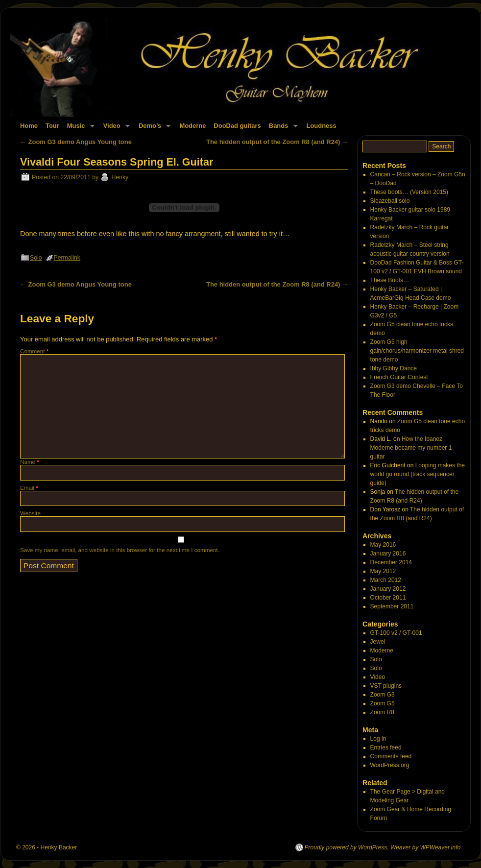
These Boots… (390, 280)
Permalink (67, 258)
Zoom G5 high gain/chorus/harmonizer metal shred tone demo (417, 351)
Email (29, 488)
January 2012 (388, 589)
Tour (52, 126)
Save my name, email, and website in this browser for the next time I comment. (120, 550)
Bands (281, 129)
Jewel (378, 642)
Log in (378, 739)
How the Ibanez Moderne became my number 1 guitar (411, 448)
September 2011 (392, 606)
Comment (34, 351)
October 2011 (388, 598)
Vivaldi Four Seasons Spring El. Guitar (117, 162)
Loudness (322, 126)
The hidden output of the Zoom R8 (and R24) (277, 142)
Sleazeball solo (390, 201)
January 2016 (388, 554)
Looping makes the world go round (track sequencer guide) (418, 474)
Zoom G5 (383, 703)
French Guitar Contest (399, 377)
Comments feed (391, 756)
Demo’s (153, 129)
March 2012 (386, 580)
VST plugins (386, 686)
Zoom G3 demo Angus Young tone (76, 142)
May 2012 (383, 571)
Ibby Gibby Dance (394, 368)
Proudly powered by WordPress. (347, 847)
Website (30, 513)
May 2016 (383, 545)
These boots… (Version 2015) (409, 192)
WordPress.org (390, 765)
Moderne (192, 126)
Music (79, 129)
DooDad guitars (237, 126)
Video (115, 129)
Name (30, 462)
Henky (120, 177)
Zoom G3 (383, 695)
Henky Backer (59, 847)
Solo (36, 258)
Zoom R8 (382, 712)
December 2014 (391, 562)
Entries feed (386, 747)
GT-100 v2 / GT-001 (396, 633)
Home (29, 126)
